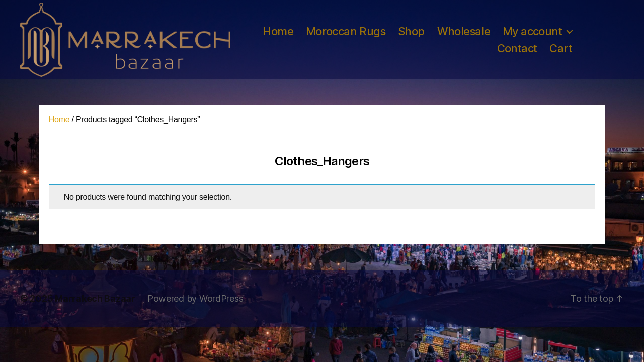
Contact (517, 48)
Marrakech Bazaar (95, 298)
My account (532, 31)
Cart (561, 48)
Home (278, 31)
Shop (411, 31)
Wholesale (464, 31)
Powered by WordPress (195, 298)
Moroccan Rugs (346, 31)
